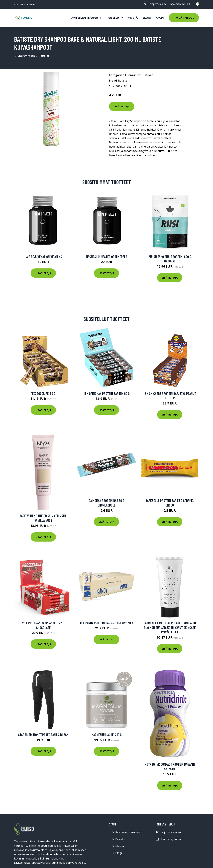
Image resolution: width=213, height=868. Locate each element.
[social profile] (39, 5)
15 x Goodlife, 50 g (43, 393)
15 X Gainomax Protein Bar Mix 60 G (107, 393)
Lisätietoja (122, 106)
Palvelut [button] (114, 18)
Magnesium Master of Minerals (107, 257)
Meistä (133, 18)
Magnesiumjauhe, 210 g (107, 735)
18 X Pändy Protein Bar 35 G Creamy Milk (107, 623)
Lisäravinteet (26, 56)
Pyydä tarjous (184, 18)
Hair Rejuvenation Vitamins (43, 257)
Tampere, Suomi (157, 4)
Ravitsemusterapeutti (86, 18)
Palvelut (120, 839)
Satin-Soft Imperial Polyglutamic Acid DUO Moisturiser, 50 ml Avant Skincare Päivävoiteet (170, 627)
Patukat (44, 56)
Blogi (147, 18)
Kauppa (161, 18)
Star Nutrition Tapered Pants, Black (43, 735)
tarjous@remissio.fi (180, 4)
